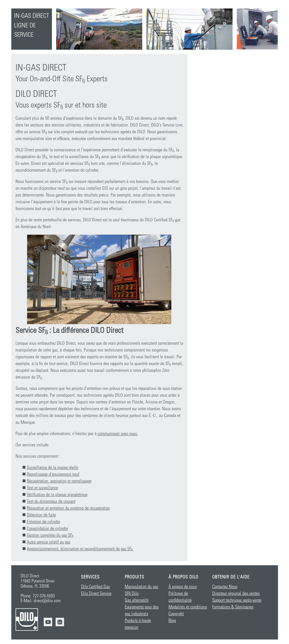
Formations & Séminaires (233, 607)
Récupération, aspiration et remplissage (59, 481)
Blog (172, 621)
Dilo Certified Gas (95, 587)
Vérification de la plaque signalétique (57, 495)
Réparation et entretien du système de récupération (68, 508)
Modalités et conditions (188, 607)
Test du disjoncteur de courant (51, 501)
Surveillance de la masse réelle (52, 468)
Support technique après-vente (237, 600)
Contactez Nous (225, 587)
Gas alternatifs (137, 600)
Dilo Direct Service (96, 593)
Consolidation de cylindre (47, 529)
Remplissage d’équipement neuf (53, 474)
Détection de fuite (41, 515)
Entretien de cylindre (43, 522)
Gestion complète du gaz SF (50, 535)
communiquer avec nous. (118, 434)
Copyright (176, 614)
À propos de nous (183, 587)
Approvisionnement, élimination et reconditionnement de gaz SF (80, 549)
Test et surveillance (42, 488)
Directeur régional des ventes (236, 593)
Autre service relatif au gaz (49, 542)
